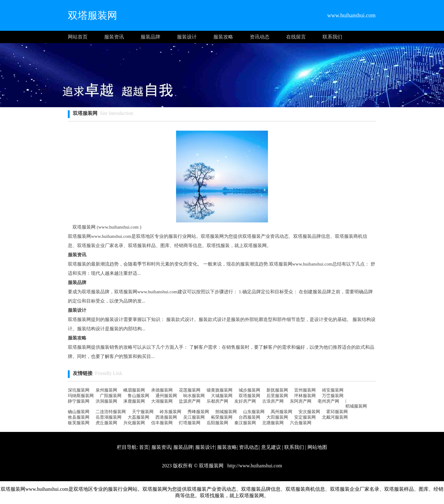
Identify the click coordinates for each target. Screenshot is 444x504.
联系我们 (332, 37)
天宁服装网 (143, 412)
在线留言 (296, 37)
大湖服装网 (162, 401)
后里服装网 (277, 396)
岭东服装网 (171, 412)
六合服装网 (301, 423)
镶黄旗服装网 (220, 390)
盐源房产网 (190, 401)
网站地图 (317, 447)
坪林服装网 (305, 396)
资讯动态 (260, 37)
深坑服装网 (79, 390)
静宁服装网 (79, 401)
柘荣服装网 (222, 417)
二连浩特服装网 (111, 412)
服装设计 (187, 37)
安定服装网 (305, 417)
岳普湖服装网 (109, 417)
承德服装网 (162, 390)
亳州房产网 (328, 401)
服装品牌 (150, 37)
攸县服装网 (79, 417)
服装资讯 (114, 37)
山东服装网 (254, 412)
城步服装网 (249, 390)
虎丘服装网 (106, 423)
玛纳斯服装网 (81, 396)
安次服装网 (309, 412)
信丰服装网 (162, 423)
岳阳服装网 (217, 423)
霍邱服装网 (337, 412)
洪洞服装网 (106, 401)
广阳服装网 (111, 396)
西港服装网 (166, 417)
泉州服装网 (106, 390)
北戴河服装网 (335, 417)
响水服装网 (194, 396)
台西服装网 (249, 417)
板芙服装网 (79, 423)
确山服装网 (79, 412)
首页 (144, 447)
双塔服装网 (249, 396)
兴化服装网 (134, 423)
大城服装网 (222, 396)
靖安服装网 (333, 390)
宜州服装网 (305, 390)
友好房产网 (245, 401)
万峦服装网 (333, 396)
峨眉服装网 (134, 390)
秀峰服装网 (198, 412)
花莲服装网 (190, 390)
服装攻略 (223, 37)
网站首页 (78, 37)
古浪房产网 (273, 401)
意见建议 (271, 447)
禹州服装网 (282, 412)
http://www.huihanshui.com (254, 466)
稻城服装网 (356, 406)
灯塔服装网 (190, 423)
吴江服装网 (194, 417)
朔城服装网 (226, 412)
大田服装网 (277, 417)
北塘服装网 (273, 423)
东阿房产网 (301, 401)
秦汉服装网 (245, 423)
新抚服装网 (277, 390)
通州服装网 (166, 396)
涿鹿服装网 (134, 401)
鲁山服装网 (138, 396)
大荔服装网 (138, 417)
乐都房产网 (217, 401)
